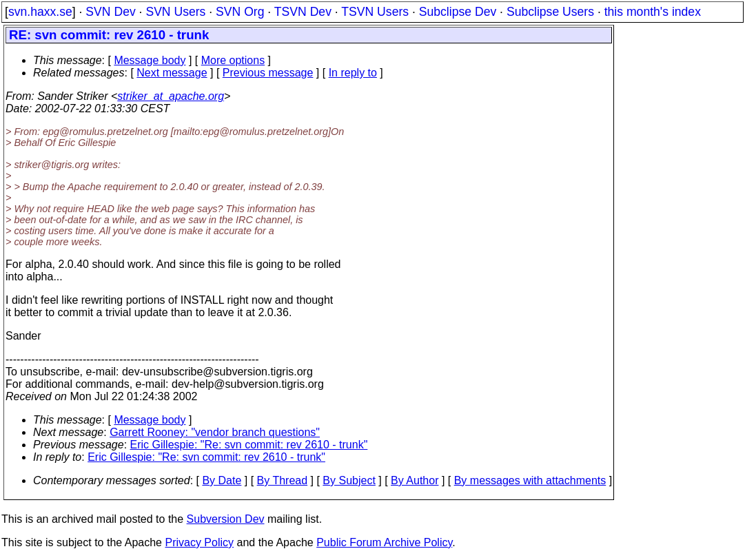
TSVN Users (375, 12)
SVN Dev (110, 12)
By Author (415, 480)
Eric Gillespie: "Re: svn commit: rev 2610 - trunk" (249, 445)
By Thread (283, 480)
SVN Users (175, 12)
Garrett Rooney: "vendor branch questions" (215, 432)
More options (233, 60)
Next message (172, 73)
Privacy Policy (199, 542)
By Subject (349, 480)
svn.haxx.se (40, 12)
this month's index (653, 12)
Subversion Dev (226, 519)
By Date (222, 480)
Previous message (268, 73)
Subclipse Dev (458, 12)
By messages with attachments (530, 480)
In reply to (353, 73)
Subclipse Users (550, 12)
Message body (150, 60)
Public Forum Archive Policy (384, 542)
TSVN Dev (303, 12)
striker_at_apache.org (171, 96)
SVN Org (240, 12)
